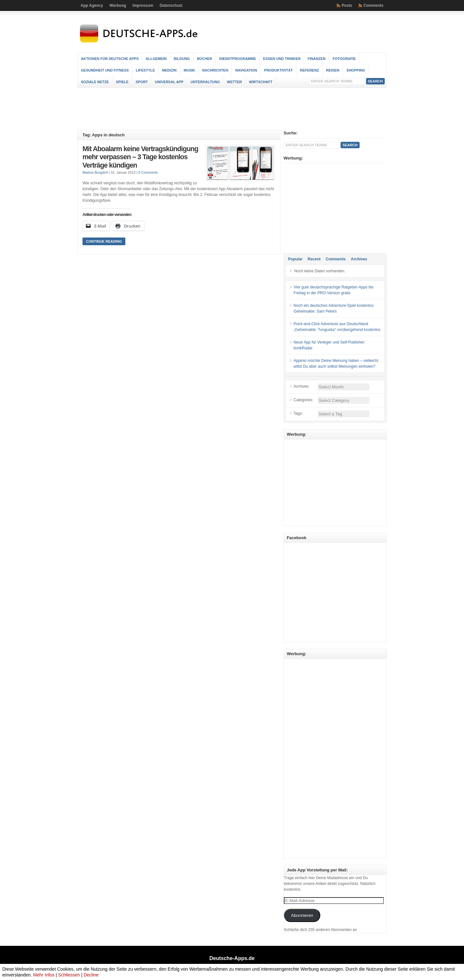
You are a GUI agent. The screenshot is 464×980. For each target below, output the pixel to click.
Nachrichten (215, 70)
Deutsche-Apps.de (232, 958)
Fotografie (344, 59)
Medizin (169, 70)
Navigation (246, 70)
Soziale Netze (95, 82)
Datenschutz (171, 5)
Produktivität (279, 70)
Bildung (182, 59)
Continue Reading (104, 241)
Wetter (234, 82)
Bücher (204, 59)
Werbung (118, 5)
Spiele (122, 82)
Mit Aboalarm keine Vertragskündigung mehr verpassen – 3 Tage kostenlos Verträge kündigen (140, 157)
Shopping (356, 70)
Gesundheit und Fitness (105, 70)
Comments (373, 5)
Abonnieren (302, 915)
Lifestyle (145, 70)
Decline (91, 975)
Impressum (143, 5)
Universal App (169, 82)
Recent (314, 259)
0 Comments (148, 172)
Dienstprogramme (237, 59)
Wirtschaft (261, 82)
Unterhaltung (205, 82)
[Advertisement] (232, 109)
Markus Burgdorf (95, 172)
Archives (359, 259)
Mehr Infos (44, 975)
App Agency (92, 5)
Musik (189, 70)
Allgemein (156, 59)
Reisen (333, 70)
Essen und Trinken (282, 59)
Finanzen (317, 59)
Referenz (309, 70)
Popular (295, 259)
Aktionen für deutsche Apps (110, 59)
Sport (142, 82)
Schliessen (69, 975)
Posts (347, 5)
